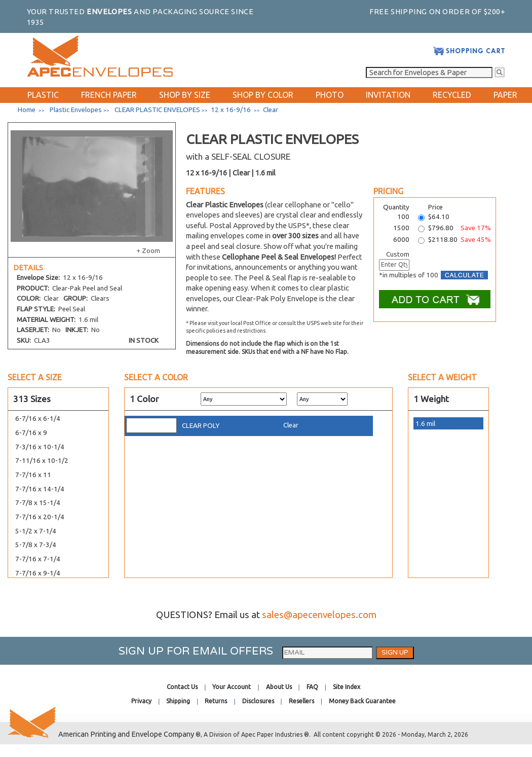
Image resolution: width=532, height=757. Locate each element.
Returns (216, 701)
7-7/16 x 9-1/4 (38, 573)
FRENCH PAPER (109, 95)
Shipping (178, 701)
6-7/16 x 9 (31, 433)
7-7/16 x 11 (33, 475)
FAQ (312, 687)
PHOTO (330, 95)
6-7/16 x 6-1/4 (38, 419)
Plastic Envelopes (76, 110)
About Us (279, 687)
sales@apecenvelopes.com (319, 615)
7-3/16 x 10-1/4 (40, 447)
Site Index (347, 687)
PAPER (505, 95)
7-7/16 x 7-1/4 (38, 559)
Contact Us (182, 687)
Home (27, 110)
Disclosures (258, 701)
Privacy (141, 701)
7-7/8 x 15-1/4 (38, 503)
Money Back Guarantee (362, 701)
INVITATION (388, 95)
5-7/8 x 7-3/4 (36, 545)
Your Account (232, 687)
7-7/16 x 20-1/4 (40, 517)
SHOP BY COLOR (263, 95)
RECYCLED (452, 95)
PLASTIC (43, 95)
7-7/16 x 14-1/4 (40, 489)
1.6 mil (425, 424)
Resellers (301, 701)
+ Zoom (148, 251)
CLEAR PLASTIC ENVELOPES (157, 110)
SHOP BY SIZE (185, 95)
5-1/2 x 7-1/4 (36, 531)
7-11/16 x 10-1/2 (42, 461)
